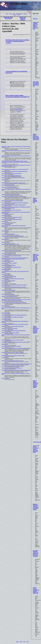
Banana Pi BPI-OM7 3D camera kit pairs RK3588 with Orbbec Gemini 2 (36, 507)
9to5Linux (35, 19)
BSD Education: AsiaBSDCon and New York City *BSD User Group (15, 324)
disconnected (20, 111)
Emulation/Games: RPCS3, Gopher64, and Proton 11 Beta (13, 356)
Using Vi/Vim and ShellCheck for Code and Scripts (12, 173)
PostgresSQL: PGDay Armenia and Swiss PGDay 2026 (13, 326)
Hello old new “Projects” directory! (8, 290)
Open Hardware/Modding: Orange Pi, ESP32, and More (13, 340)
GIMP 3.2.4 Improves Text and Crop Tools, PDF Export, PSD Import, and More (36, 258)
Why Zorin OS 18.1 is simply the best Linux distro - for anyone (14, 287)
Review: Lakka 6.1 (5, 239)
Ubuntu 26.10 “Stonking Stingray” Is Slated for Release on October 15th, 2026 (36, 26)
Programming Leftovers (6, 215)
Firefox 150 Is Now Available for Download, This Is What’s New (36, 84)
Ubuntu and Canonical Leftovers (23, 19)
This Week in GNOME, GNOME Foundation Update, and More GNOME (16, 342)
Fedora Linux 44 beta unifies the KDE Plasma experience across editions (16, 151)
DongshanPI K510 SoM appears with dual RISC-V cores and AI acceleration (36, 553)
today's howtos (5, 221)
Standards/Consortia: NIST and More (9, 277)
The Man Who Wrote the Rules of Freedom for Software (13, 352)
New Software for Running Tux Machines (10, 251)
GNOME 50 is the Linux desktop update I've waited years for (14, 183)
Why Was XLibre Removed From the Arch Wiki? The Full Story (14, 303)
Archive (15, 15)
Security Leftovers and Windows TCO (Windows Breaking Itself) (14, 315)
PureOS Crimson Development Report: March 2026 (12, 368)
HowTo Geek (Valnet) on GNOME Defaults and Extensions (13, 178)
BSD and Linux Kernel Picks (7, 224)
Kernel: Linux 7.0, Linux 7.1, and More (9, 263)
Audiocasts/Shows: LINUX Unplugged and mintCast (12, 219)
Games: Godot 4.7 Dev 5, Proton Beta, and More (11, 346)
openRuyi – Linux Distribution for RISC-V (10, 296)
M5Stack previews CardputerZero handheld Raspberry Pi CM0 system (36, 590)
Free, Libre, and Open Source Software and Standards (12, 317)
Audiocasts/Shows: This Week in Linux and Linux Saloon (13, 279)
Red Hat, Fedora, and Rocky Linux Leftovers (10, 333)
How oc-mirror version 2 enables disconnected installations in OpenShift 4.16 (17, 96)
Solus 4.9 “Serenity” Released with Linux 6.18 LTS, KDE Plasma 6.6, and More (36, 330)
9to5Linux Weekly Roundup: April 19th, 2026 (35, 200)
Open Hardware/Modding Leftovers (9, 265)
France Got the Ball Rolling (7, 254)
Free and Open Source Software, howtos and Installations (13, 366)
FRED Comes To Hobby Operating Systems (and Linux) (13, 361)
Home (7, 14)
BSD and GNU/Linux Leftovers (8, 261)
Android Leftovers (5, 180)
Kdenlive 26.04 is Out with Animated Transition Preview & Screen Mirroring (16, 364)
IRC (14, 14)
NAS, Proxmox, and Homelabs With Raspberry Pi (11, 176)
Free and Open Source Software (8, 185)
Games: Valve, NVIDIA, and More (8, 281)
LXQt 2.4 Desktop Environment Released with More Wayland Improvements (36, 137)
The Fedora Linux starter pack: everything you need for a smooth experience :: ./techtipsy (17, 41)
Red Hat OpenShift (18, 109)
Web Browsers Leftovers (7, 269)
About (11, 14)
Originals (25, 14)
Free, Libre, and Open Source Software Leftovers (11, 256)
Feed (19, 15)
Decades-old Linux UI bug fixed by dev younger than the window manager (16, 370)
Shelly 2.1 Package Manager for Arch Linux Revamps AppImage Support (35, 384)
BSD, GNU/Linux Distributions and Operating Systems (12, 201)
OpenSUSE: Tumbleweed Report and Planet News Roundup (14, 331)
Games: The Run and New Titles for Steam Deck (11, 210)
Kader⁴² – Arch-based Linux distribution (9, 187)
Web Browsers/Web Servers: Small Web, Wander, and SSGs (14, 205)
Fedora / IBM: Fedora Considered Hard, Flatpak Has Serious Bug (15, 171)
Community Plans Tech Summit (8, 18)
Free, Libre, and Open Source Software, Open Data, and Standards (15, 203)
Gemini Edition (19, 14)
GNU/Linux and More (6, 313)
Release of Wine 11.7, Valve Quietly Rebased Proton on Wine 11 (14, 285)
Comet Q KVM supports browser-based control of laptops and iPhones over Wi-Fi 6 (36, 449)
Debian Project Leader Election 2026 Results (11, 194)
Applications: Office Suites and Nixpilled (10, 329)
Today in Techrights (6, 242)
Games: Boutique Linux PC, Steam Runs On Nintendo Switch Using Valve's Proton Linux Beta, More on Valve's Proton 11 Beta (15, 258)
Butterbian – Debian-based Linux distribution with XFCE (13, 236)
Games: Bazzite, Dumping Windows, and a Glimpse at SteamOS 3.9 (15, 169)
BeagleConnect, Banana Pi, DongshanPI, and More (12, 217)
